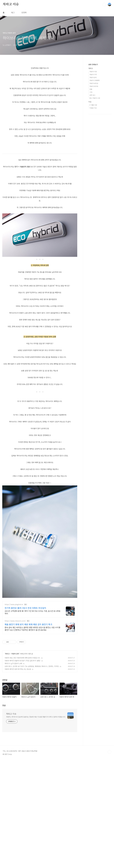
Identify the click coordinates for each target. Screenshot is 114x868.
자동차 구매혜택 (94, 80)
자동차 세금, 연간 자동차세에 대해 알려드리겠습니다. (22, 723)
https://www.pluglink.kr (14, 670)
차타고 (7, 719)
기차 (91, 92)
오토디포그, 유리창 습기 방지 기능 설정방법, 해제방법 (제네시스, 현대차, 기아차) (32, 731)
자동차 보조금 (94, 83)
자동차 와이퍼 (94, 86)
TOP (109, 817)
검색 (104, 5)
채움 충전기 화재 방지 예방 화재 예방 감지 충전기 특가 (28, 689)
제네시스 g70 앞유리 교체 (13, 729)
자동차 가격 (93, 74)
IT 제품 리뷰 (93, 105)
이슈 (90, 102)
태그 (13, 12)
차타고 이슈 (11, 4)
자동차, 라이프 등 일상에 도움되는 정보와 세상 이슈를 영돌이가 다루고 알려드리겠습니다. (36, 782)
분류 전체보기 (93, 64)
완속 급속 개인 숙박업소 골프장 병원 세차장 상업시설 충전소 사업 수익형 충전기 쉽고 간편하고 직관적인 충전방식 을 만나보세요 (32, 694)
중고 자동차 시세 (95, 98)
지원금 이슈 (93, 108)
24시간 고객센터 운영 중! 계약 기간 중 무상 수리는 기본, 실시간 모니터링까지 (32, 677)
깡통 (91, 89)
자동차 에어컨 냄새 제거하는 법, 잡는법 (18, 734)
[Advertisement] (40, 344)
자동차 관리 (15, 719)
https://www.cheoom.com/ (15, 686)
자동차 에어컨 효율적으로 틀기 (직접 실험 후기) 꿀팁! (23, 726)
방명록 (24, 12)
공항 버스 (92, 95)
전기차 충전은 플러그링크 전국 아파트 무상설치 (25, 673)
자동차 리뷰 (93, 72)
